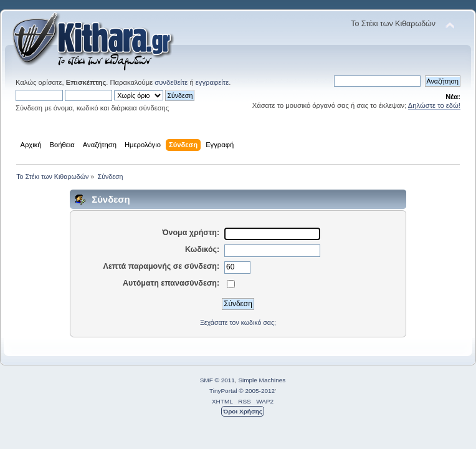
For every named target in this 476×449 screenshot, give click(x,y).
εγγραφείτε (212, 82)
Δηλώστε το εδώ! (434, 105)
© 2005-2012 (257, 391)
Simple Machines (262, 380)
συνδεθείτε (171, 82)
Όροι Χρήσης (243, 411)
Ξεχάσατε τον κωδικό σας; (238, 322)
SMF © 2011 (217, 380)
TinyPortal (223, 391)
